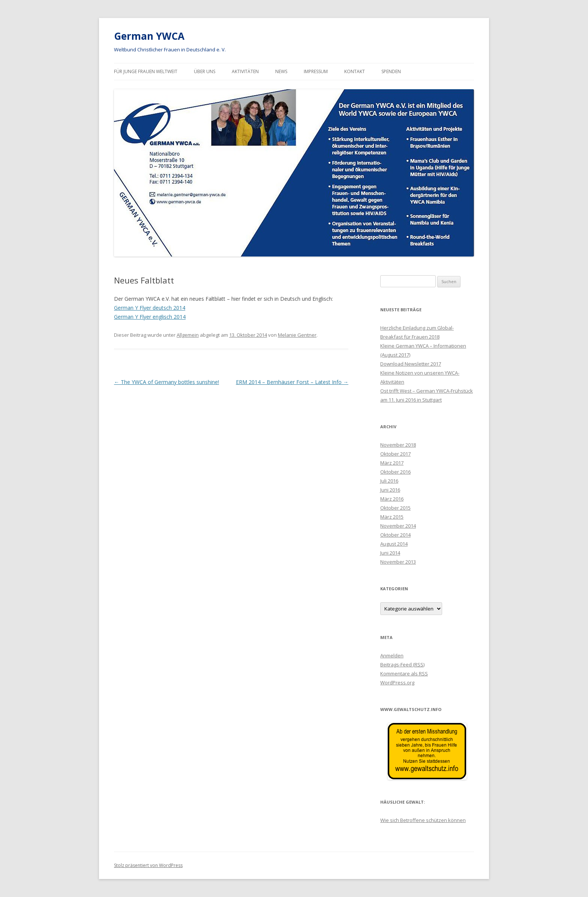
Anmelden (392, 655)
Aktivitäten (245, 71)
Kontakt (355, 71)
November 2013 (398, 562)
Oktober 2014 (395, 535)
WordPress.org (397, 682)
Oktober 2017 (395, 454)
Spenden (391, 71)
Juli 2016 (389, 481)
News (281, 71)
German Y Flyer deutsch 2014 (150, 308)
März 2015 (392, 517)
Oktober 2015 (395, 508)
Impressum (316, 71)
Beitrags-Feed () (402, 664)
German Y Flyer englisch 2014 (150, 317)
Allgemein (188, 335)
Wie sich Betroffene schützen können (423, 820)
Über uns (205, 71)
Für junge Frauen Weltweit (146, 71)
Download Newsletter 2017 (411, 364)
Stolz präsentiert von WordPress (148, 865)
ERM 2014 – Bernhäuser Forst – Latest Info (292, 382)
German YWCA (149, 36)
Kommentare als (404, 673)
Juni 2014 (390, 553)
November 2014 (398, 526)
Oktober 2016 (395, 472)
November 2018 (398, 445)
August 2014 (394, 544)
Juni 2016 (390, 490)
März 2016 (392, 499)
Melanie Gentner (297, 335)
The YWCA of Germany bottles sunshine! (166, 382)
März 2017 (392, 463)
